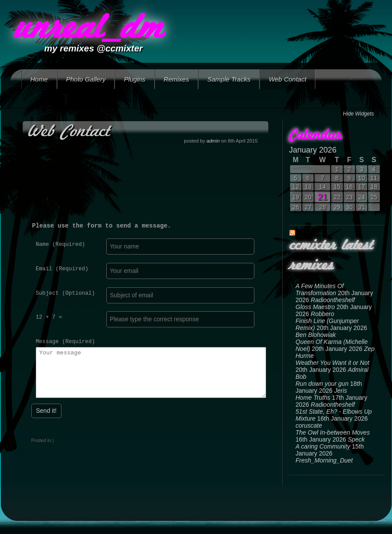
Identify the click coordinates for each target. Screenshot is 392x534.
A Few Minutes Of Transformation (320, 289)
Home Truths (313, 398)
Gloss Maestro (315, 307)
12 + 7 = (49, 317)
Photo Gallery (86, 79)
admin (213, 141)
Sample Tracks (229, 79)
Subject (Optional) (65, 293)
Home (39, 79)
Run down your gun (322, 384)
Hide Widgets (358, 114)
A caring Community (323, 446)
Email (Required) (62, 269)
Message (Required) (65, 342)
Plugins (134, 79)
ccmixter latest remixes (331, 256)
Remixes (176, 79)
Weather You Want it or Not (333, 363)
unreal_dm (88, 29)
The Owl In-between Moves (333, 432)
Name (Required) (60, 244)
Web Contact (287, 79)
